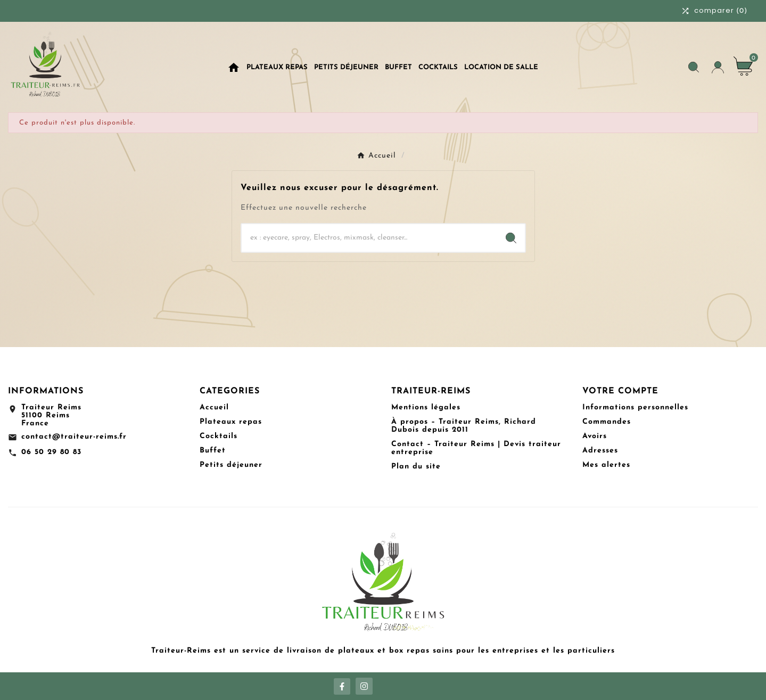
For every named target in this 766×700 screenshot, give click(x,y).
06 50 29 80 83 (51, 452)
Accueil (214, 407)
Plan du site (416, 467)
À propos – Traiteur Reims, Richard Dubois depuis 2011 (464, 426)
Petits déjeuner (231, 465)
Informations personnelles (635, 407)
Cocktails (219, 436)
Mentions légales (426, 407)
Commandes (607, 422)
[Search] (511, 238)
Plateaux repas (231, 422)
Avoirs (595, 436)
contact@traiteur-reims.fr (74, 437)
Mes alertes (606, 465)
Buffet (213, 451)
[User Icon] (718, 67)
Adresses (600, 451)
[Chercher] (369, 238)
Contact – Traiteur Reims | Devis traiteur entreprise (476, 448)
